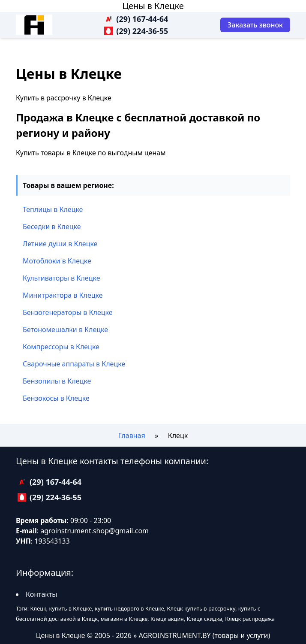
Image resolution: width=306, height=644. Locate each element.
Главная (132, 435)
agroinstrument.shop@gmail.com (94, 531)
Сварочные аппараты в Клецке (74, 364)
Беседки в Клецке (52, 227)
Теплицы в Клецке (53, 209)
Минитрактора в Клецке (63, 295)
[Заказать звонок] (255, 25)
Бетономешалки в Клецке (65, 330)
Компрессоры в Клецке (61, 347)
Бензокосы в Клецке (56, 398)
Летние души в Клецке (60, 244)
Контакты (41, 594)
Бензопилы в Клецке (57, 381)
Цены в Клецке (153, 6)
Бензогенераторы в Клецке (68, 312)
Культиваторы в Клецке (61, 278)
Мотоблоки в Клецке (57, 261)
